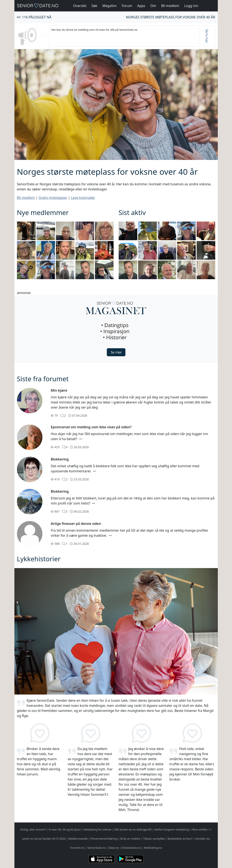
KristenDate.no (131, 848)
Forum (127, 6)
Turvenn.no (77, 848)
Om (153, 6)
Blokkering (60, 459)
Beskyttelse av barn (180, 839)
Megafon (109, 6)
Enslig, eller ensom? (33, 829)
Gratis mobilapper (53, 198)
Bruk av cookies (130, 839)
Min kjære (59, 390)
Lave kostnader (83, 198)
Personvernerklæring (104, 839)
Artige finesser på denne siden (76, 524)
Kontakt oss (203, 839)
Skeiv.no (114, 848)
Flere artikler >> (202, 829)
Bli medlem (170, 6)
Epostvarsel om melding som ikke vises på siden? (91, 427)
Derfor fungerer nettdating (172, 829)
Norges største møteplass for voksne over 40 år (170, 17)
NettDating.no (153, 848)
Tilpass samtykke (154, 839)
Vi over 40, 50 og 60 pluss (65, 829)
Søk (94, 6)
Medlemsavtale (78, 839)
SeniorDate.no (97, 848)
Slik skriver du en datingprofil (133, 829)
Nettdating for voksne (97, 829)
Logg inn (191, 6)
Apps (141, 6)
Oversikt (80, 6)
